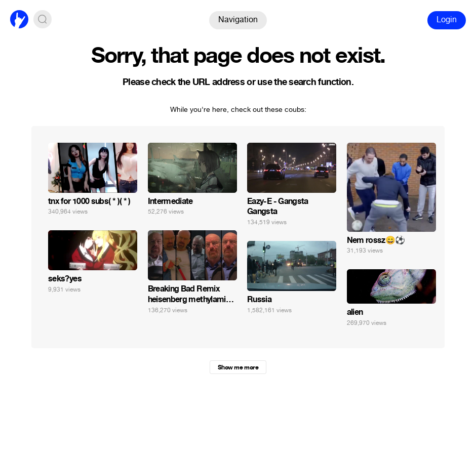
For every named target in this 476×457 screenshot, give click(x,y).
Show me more (238, 367)
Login (447, 19)
